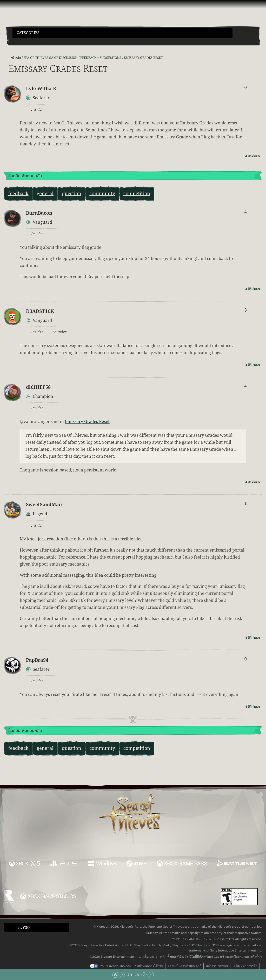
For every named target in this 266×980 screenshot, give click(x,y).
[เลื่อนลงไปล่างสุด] (151, 975)
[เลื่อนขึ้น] (122, 975)
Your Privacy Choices (115, 966)
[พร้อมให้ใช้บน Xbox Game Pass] (182, 864)
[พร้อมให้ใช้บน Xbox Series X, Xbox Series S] (25, 864)
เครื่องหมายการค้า (245, 966)
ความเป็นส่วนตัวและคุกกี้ (184, 966)
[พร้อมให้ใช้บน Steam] (137, 864)
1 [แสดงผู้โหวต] (246, 503)
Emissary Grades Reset (87, 422)
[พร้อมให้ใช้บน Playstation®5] (64, 864)
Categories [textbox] (28, 33)
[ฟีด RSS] (7, 58)
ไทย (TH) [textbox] (24, 928)
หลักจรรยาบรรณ (217, 966)
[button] (122, 33)
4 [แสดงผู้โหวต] (246, 212)
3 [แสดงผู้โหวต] (246, 310)
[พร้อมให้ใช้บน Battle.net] (237, 864)
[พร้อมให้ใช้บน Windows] (102, 864)
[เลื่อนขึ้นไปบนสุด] (115, 975)
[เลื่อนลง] (144, 975)
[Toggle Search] (22, 41)
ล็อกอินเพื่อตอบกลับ (25, 176)
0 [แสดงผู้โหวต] (246, 87)
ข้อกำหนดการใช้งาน (149, 966)
